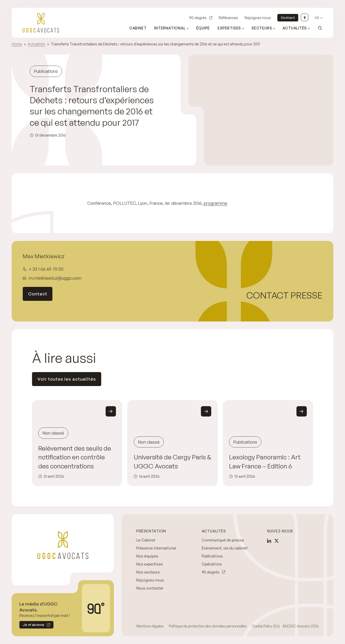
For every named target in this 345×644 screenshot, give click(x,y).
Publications (212, 556)
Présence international (156, 548)
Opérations (212, 564)
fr (317, 18)
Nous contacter (150, 588)
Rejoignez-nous (258, 18)
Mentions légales (150, 626)
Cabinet (138, 28)
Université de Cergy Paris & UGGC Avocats (172, 461)
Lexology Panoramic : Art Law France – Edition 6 (265, 461)
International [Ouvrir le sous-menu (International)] (170, 28)
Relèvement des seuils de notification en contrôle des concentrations (75, 457)
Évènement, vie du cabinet (225, 548)
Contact (288, 18)
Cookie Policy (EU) (266, 626)
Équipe (203, 28)
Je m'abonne (32, 626)
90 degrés (198, 18)
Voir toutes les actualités (67, 379)
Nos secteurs (148, 572)
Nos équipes (147, 556)
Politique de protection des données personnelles (208, 626)
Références (228, 18)
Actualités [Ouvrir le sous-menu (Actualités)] (295, 28)
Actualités (36, 44)
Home (17, 44)
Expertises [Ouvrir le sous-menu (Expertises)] (229, 28)
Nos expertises (150, 564)
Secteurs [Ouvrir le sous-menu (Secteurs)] (262, 28)
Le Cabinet (146, 540)
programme (215, 203)
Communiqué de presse (223, 540)
